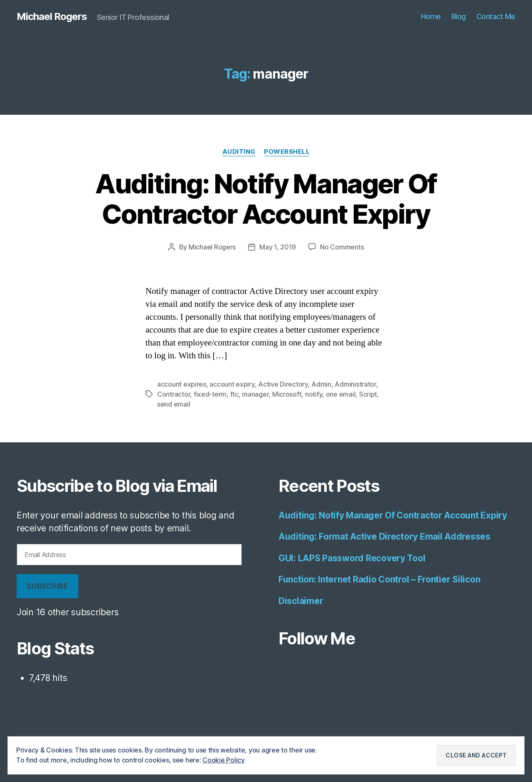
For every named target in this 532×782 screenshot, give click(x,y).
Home (431, 16)
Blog (459, 16)
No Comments (342, 247)
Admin (321, 384)
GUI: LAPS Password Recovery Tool (352, 558)
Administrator (355, 384)
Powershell (287, 152)
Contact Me (496, 16)
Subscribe (47, 586)
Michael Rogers (52, 17)
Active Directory (283, 384)
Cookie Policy (224, 760)
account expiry (232, 384)
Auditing (239, 152)
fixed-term (210, 394)
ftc (234, 394)
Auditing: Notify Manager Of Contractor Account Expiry (266, 199)
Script (368, 394)
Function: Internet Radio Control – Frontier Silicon (379, 579)
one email (341, 394)
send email (174, 404)
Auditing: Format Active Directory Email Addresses (384, 537)
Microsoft (287, 394)
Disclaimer (301, 601)
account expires (182, 384)
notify (314, 394)
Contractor (174, 394)
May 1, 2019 (278, 247)
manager (255, 394)
